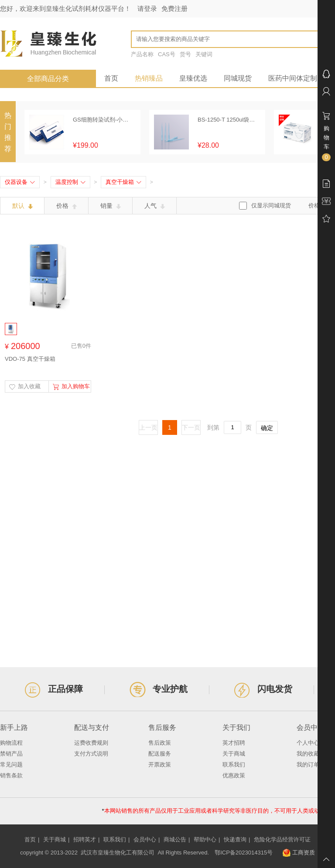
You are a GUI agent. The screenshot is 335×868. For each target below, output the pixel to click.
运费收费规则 (91, 743)
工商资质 (299, 853)
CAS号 (167, 54)
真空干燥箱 (123, 182)
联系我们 (234, 765)
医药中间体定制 (293, 78)
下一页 (191, 427)
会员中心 (145, 839)
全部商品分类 (48, 79)
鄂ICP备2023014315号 (244, 853)
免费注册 (174, 8)
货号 (185, 54)
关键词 (204, 54)
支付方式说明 (91, 754)
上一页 (148, 427)
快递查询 (235, 839)
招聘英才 (85, 839)
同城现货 (238, 78)
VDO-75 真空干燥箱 (30, 359)
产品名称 (142, 54)
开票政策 (160, 765)
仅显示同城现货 (271, 205)
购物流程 (11, 743)
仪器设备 (20, 182)
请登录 (147, 8)
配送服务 (160, 754)
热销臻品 (149, 78)
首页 (111, 78)
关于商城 (234, 754)
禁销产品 (11, 754)
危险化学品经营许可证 (282, 839)
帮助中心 (205, 839)
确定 (267, 428)
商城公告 (175, 839)
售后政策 (160, 743)
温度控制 (70, 182)
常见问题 (11, 765)
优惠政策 (234, 775)
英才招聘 (234, 743)
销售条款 (11, 775)
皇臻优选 (193, 78)
